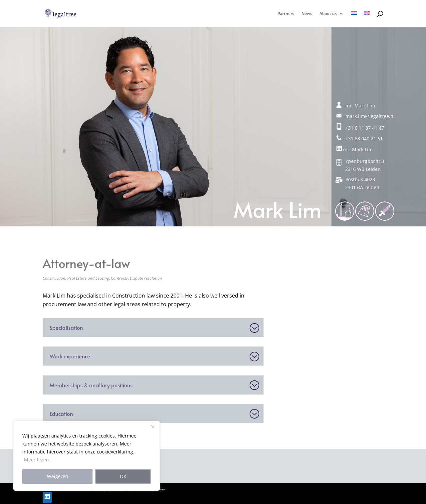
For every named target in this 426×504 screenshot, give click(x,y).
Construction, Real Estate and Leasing (76, 278)
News (307, 14)
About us (328, 14)
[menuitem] (354, 19)
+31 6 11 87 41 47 (360, 128)
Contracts (119, 278)
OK (123, 476)
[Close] (153, 427)
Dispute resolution (146, 278)
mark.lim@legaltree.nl (366, 116)
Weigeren (58, 476)
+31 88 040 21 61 (360, 138)
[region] (87, 456)
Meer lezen (36, 460)
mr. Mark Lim (355, 149)
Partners (286, 14)
